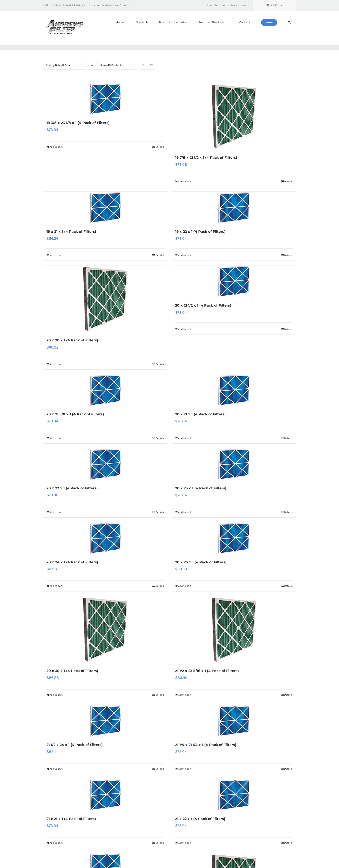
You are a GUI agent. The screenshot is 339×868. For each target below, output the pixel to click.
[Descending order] (92, 65)
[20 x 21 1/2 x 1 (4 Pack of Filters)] (234, 282)
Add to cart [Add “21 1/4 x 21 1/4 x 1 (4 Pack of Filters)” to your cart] (185, 769)
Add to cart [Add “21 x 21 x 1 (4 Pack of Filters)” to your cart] (56, 843)
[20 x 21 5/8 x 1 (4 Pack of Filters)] (105, 391)
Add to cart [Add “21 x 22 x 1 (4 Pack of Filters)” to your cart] (185, 843)
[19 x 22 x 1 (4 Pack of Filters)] (234, 208)
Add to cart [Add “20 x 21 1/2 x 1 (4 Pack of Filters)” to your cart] (185, 329)
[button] (289, 22)
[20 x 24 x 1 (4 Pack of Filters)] (105, 538)
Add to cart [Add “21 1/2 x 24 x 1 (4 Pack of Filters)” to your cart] (56, 769)
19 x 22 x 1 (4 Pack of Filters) (200, 232)
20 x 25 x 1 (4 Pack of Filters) (201, 562)
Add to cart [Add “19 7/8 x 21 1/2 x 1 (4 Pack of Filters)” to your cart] (185, 182)
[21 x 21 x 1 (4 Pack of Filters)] (105, 795)
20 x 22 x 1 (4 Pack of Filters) (72, 488)
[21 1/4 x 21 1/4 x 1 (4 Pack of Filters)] (234, 721)
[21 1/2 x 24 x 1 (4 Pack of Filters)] (105, 721)
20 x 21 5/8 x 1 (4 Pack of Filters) (75, 414)
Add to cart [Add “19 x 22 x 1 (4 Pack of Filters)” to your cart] (185, 255)
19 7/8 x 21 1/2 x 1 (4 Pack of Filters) (206, 158)
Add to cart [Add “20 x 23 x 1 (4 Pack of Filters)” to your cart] (185, 512)
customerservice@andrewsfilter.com (108, 5)
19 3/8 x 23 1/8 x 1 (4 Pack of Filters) (78, 123)
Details (160, 147)
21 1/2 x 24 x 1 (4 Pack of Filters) (75, 745)
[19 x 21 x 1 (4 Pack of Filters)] (105, 208)
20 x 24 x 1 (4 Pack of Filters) (72, 562)
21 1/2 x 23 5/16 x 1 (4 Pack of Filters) (207, 671)
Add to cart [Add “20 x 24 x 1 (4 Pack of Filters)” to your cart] (56, 586)
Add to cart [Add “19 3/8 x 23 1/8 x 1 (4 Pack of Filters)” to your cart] (56, 147)
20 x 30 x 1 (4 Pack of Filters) (72, 671)
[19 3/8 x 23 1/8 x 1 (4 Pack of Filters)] (105, 99)
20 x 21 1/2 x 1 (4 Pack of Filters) (203, 305)
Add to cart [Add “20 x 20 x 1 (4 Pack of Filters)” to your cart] (56, 364)
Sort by (59, 65)
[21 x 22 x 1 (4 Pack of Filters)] (234, 795)
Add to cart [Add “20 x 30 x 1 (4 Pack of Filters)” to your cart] (56, 695)
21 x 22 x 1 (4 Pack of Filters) (200, 819)
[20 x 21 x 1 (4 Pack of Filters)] (234, 391)
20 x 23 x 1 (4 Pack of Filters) (201, 488)
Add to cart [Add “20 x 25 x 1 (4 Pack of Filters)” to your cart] (185, 586)
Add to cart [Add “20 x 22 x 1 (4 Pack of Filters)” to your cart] (56, 512)
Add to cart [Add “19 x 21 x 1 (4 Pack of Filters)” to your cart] (56, 255)
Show (111, 65)
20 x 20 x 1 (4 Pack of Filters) (72, 340)
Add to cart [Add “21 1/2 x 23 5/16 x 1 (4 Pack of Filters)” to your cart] (185, 695)
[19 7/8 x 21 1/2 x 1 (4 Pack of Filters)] (234, 117)
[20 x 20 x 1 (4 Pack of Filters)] (105, 299)
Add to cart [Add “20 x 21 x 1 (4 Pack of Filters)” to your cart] (185, 438)
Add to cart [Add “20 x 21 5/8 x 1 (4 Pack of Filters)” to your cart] (56, 438)
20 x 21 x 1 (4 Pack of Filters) (200, 414)
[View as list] (151, 65)
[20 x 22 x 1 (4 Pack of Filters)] (105, 465)
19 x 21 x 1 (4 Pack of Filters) (71, 232)
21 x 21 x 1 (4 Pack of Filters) (71, 819)
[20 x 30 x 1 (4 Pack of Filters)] (105, 630)
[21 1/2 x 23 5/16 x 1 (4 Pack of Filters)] (234, 630)
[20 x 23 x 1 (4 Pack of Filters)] (234, 465)
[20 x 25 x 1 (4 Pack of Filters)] (234, 538)
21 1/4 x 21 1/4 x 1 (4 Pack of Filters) (206, 745)
